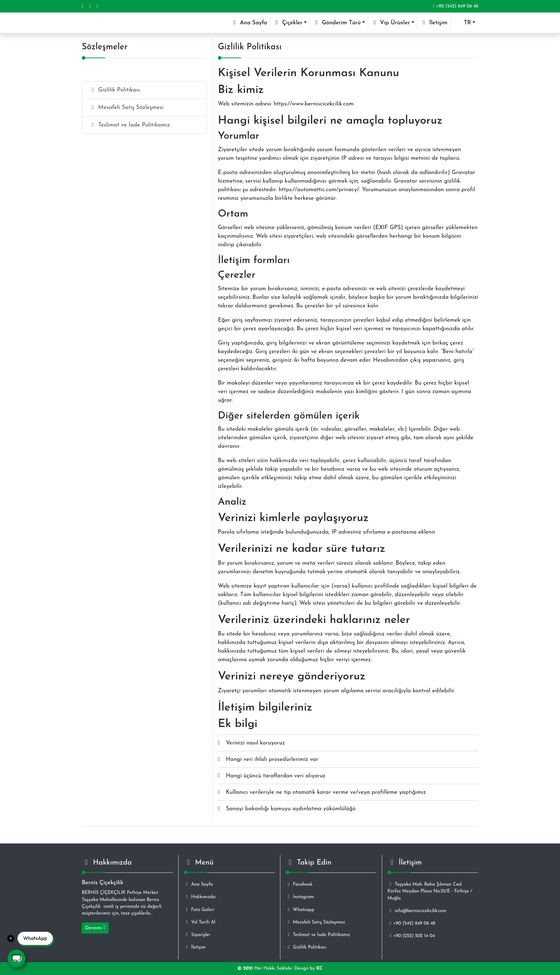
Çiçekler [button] (288, 23)
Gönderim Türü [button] (337, 23)
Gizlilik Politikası (115, 90)
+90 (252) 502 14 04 (411, 936)
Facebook (299, 884)
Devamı (95, 928)
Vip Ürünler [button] (391, 23)
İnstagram (300, 897)
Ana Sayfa (251, 22)
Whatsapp (300, 910)
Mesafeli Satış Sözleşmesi (126, 107)
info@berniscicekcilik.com (417, 911)
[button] (464, 23)
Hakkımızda (200, 897)
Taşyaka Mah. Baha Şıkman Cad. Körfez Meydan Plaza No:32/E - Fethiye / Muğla (430, 891)
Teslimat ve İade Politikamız (129, 125)
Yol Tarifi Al (200, 922)
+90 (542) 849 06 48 (456, 6)
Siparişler (197, 935)
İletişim (434, 23)
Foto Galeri (199, 910)
